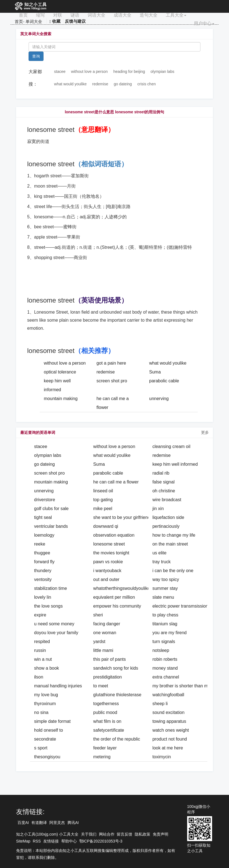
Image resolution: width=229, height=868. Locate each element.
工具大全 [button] (176, 15)
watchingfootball (168, 695)
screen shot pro (112, 381)
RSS (37, 841)
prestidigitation (107, 677)
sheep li (160, 704)
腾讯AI (73, 823)
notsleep (161, 650)
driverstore (45, 500)
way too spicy (166, 579)
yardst (99, 642)
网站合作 (107, 834)
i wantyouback (107, 571)
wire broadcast (167, 500)
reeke (40, 544)
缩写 (40, 15)
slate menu (163, 597)
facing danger (107, 624)
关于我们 (89, 834)
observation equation (114, 535)
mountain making (61, 399)
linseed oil (103, 491)
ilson (39, 677)
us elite (160, 553)
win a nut (43, 659)
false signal (164, 482)
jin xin (158, 509)
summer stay (165, 588)
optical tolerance (60, 372)
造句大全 (149, 15)
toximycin (162, 757)
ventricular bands (51, 526)
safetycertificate (109, 730)
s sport (41, 748)
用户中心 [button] (204, 23)
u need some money (54, 624)
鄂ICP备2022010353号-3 (101, 841)
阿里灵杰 (57, 823)
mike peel (103, 509)
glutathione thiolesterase (117, 695)
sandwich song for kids (116, 668)
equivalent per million (114, 597)
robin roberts (165, 659)
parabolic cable (164, 381)
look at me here (168, 748)
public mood (105, 712)
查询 (36, 56)
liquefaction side (168, 517)
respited (42, 642)
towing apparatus (169, 721)
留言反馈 (124, 834)
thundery (43, 571)
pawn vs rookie (108, 562)
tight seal (43, 517)
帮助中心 (69, 841)
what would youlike (70, 84)
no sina (41, 712)
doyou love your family (56, 633)
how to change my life (174, 535)
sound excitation (169, 712)
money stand (165, 668)
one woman (105, 633)
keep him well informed (175, 464)
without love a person (89, 71)
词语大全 (96, 15)
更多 (205, 432)
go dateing (123, 84)
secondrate (45, 739)
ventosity (43, 579)
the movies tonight (111, 553)
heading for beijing (129, 71)
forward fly (44, 562)
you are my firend (170, 633)
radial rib (161, 473)
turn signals (164, 642)
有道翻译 (39, 823)
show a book (47, 668)
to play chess (165, 615)
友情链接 (51, 841)
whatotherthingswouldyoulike (122, 588)
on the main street (170, 544)
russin (40, 650)
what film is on (107, 721)
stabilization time (50, 588)
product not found (170, 739)
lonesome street (109, 544)
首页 (23, 15)
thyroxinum (45, 704)
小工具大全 (69, 834)
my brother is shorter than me (181, 686)
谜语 (75, 15)
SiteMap (23, 841)
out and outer (106, 579)
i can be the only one (173, 571)
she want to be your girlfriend (122, 517)
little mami (103, 650)
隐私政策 (143, 834)
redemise (100, 84)
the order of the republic (117, 739)
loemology (44, 535)
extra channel (166, 677)
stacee (60, 71)
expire (40, 615)
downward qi (106, 526)
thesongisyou (47, 757)
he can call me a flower (116, 482)
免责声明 (161, 834)
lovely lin (43, 597)
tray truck (162, 562)
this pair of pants (109, 659)
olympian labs (162, 71)
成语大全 (123, 15)
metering (102, 757)
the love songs (48, 606)
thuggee (42, 553)
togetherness (106, 704)
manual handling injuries (58, 686)
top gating (103, 500)
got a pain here (111, 363)
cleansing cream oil (171, 446)
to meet (100, 686)
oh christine (164, 491)
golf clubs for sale (51, 509)
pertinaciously (166, 526)
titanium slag (165, 624)
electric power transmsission (180, 606)
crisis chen (147, 84)
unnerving (159, 399)
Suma (155, 372)
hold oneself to (49, 730)
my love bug (46, 695)
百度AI (23, 823)
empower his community (117, 606)
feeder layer (105, 748)
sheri (98, 615)
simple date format (52, 721)
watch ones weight (171, 730)
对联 (58, 15)
